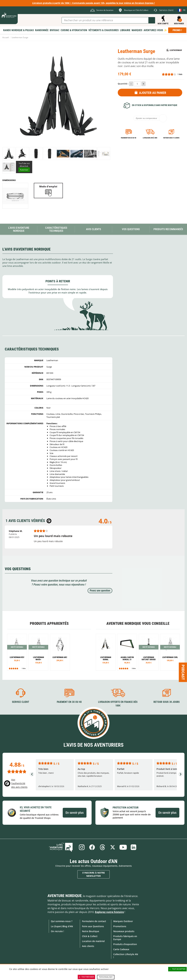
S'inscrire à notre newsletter (94, 874)
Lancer (152, 20)
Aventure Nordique (65, 896)
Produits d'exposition (125, 944)
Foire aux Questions (93, 926)
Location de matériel (93, 941)
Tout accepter (177, 969)
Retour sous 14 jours (171, 138)
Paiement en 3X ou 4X (129, 138)
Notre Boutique (91, 931)
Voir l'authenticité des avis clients (19, 783)
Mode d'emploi (48, 186)
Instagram (81, 847)
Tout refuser (86, 977)
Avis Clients (93, 229)
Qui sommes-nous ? (62, 921)
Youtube (123, 847)
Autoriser (24, 170)
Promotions (120, 926)
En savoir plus (75, 812)
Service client (21, 702)
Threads (102, 847)
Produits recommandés (168, 229)
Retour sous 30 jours (167, 702)
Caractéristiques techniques (56, 229)
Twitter (113, 847)
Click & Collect (90, 936)
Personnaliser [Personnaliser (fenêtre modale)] (106, 977)
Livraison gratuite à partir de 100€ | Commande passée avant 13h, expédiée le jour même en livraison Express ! (93, 3)
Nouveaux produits (124, 931)
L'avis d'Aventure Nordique (19, 229)
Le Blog (62, 847)
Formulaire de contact (94, 921)
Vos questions (131, 229)
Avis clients (88, 946)
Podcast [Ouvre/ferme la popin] (183, 672)
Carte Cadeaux (121, 949)
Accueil (6, 37)
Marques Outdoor (123, 921)
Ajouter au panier (153, 93)
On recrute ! (57, 931)
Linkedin (134, 847)
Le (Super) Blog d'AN (62, 926)
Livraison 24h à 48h (150, 138)
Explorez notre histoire (109, 912)
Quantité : (123, 84)
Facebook (92, 847)
